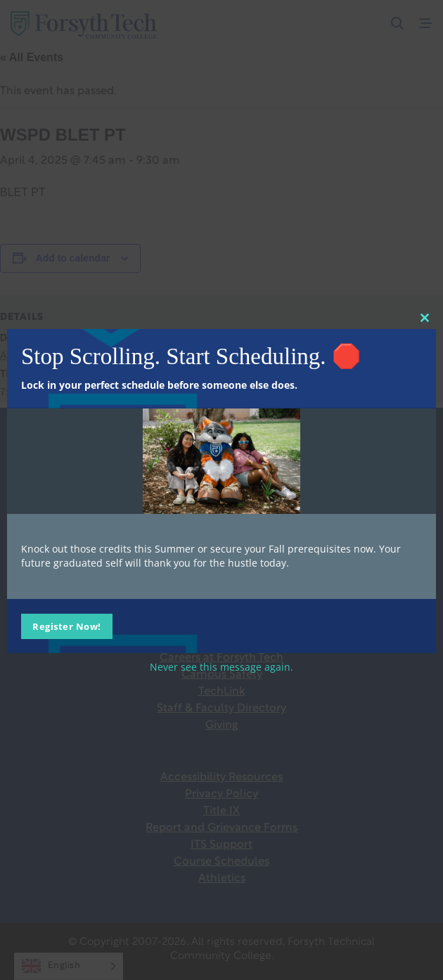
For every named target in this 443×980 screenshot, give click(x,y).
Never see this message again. (222, 666)
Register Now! (67, 626)
